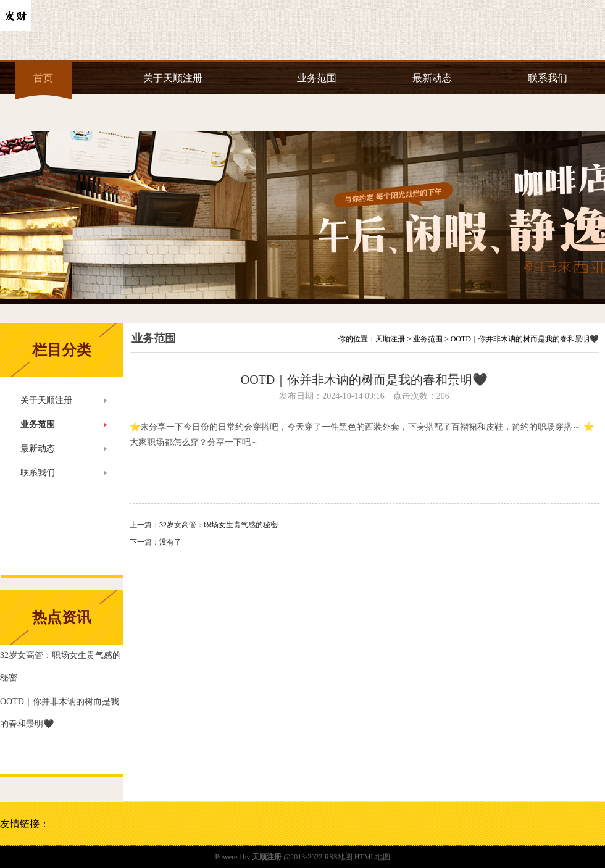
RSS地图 (338, 857)
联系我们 (548, 78)
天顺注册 (390, 339)
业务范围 (317, 78)
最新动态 (432, 78)
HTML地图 (372, 857)
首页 (43, 78)
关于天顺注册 (173, 78)
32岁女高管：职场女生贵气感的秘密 (219, 525)
